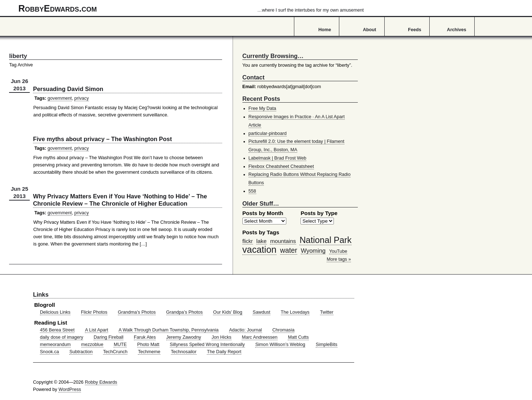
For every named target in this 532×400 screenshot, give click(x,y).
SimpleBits (327, 345)
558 (252, 191)
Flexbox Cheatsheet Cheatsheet (281, 166)
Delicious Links (55, 312)
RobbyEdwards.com (191, 8)
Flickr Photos (94, 312)
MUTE (120, 345)
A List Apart (97, 330)
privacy (82, 98)
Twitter (327, 312)
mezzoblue (92, 345)
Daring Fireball (109, 337)
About (369, 30)
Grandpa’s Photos (185, 312)
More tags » (339, 259)
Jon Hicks (222, 337)
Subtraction (81, 352)
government (60, 98)
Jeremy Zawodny (184, 337)
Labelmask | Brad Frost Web (278, 158)
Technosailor (184, 352)
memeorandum (55, 345)
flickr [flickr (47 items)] (248, 241)
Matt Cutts (298, 337)
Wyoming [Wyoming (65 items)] (313, 251)
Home (325, 30)
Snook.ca (50, 352)
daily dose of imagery (62, 337)
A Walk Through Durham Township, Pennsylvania (169, 330)
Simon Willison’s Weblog (280, 345)
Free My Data (262, 108)
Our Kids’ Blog (228, 312)
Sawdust (261, 312)
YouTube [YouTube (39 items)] (338, 251)
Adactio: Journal (245, 330)
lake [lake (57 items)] (261, 241)
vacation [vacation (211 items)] (259, 250)
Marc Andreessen (259, 337)
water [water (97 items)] (289, 250)
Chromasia (283, 330)
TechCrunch (115, 352)
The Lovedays (295, 312)
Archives (457, 30)
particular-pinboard (268, 133)
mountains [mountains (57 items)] (283, 241)
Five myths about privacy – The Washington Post (103, 139)
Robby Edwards (101, 382)
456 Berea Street (57, 330)
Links (41, 294)
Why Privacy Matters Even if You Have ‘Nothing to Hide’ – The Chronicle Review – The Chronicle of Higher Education (120, 200)
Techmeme (149, 352)
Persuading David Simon (68, 89)
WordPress (70, 389)
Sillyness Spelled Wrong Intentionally (207, 345)
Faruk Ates (145, 337)
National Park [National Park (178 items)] (325, 240)
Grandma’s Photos (137, 312)
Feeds (415, 30)
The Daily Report (224, 352)
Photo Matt (148, 345)
